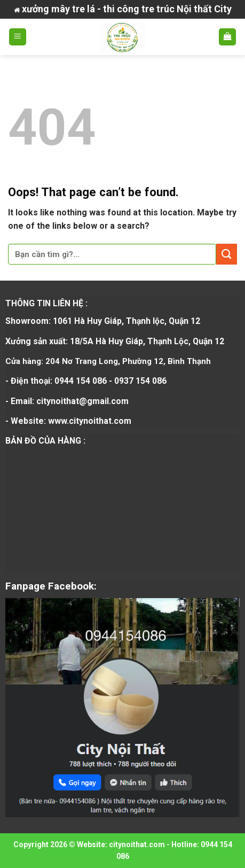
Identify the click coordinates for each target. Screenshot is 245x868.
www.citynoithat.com (90, 421)
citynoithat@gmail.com (82, 401)
